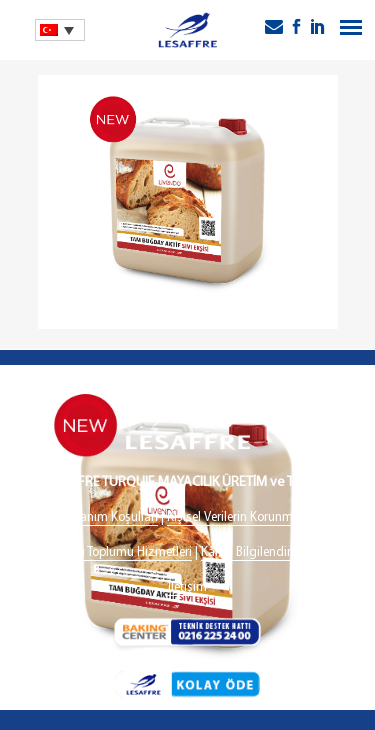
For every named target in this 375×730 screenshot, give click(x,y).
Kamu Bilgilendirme (254, 552)
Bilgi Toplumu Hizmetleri (126, 552)
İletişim (187, 587)
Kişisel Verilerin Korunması (238, 517)
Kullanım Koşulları (109, 517)
